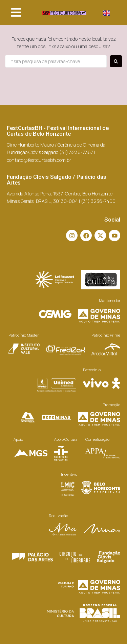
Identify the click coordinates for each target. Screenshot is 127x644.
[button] (16, 13)
